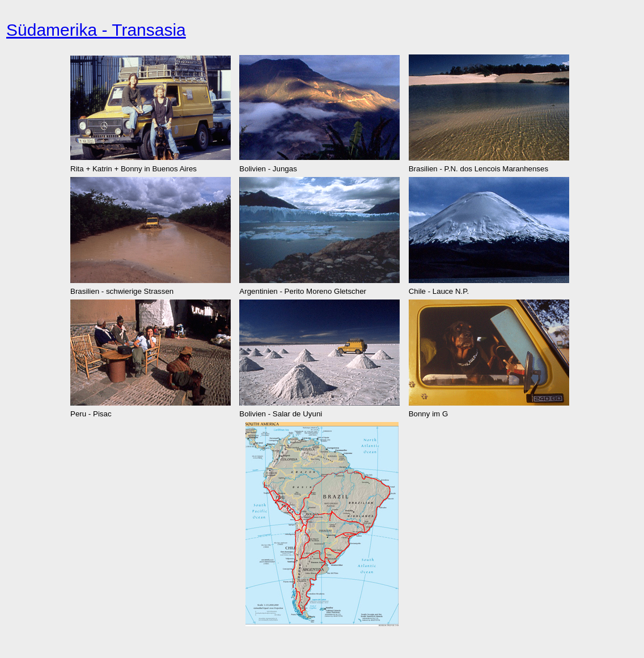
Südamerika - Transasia (96, 30)
